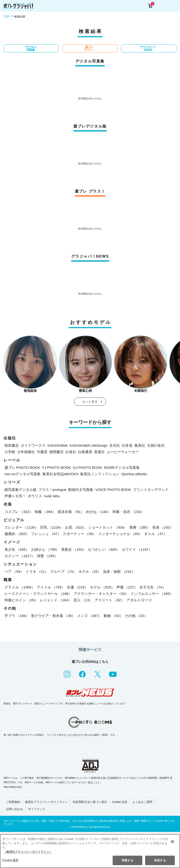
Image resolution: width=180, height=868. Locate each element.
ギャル (156, 534)
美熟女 (74, 549)
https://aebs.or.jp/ (13, 787)
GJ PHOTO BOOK (88, 467)
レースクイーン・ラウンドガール (38, 594)
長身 (163, 527)
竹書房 (42, 452)
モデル (102, 587)
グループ (63, 572)
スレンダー (21, 527)
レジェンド (56, 600)
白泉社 (71, 452)
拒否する (160, 860)
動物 (113, 616)
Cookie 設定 (120, 802)
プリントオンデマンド (151, 490)
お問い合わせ (14, 809)
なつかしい (104, 549)
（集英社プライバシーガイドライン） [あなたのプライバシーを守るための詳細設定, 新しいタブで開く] (28, 852)
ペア (14, 572)
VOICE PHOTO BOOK (113, 490)
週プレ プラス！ (89, 48)
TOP (6, 17)
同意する (127, 860)
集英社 (140, 445)
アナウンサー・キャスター (101, 594)
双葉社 (99, 452)
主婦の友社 (156, 445)
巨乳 (52, 527)
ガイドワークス (33, 445)
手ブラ (17, 616)
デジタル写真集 (31, 48)
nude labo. (52, 496)
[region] (90, 851)
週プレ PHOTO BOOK (22, 467)
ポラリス (35, 496)
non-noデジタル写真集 (23, 474)
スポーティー (80, 534)
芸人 (83, 600)
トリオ (37, 572)
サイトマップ (37, 809)
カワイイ (137, 549)
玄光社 (115, 445)
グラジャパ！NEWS (148, 48)
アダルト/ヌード (139, 600)
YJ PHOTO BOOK (56, 467)
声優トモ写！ (15, 496)
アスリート (110, 600)
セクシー (20, 556)
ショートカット (108, 527)
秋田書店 (12, 445)
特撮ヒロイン (21, 600)
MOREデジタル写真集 (122, 467)
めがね (98, 512)
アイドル (51, 587)
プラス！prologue (52, 490)
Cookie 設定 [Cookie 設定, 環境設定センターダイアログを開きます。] (10, 860)
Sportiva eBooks (134, 474)
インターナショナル (120, 534)
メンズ (89, 616)
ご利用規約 (13, 802)
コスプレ (19, 512)
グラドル (20, 587)
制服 (45, 512)
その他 (136, 616)
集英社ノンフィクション (100, 474)
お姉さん (45, 549)
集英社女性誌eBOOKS (60, 474)
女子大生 (153, 587)
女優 (77, 587)
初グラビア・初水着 (53, 616)
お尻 (76, 527)
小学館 (10, 452)
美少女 (17, 549)
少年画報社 (26, 452)
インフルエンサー (152, 594)
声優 (127, 587)
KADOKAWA (58, 445)
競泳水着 (71, 512)
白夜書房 (85, 452)
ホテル (90, 572)
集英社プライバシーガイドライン (46, 802)
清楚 (47, 556)
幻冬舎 (127, 445)
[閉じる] (172, 842)
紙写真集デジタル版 (21, 490)
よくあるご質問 (142, 802)
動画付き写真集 (81, 490)
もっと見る (90, 402)
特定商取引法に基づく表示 (90, 802)
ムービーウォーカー (123, 452)
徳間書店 (56, 452)
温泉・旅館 (119, 572)
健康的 (17, 534)
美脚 (140, 527)
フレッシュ (46, 534)
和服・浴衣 (128, 512)
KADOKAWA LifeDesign (89, 445)
